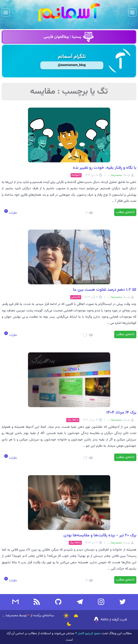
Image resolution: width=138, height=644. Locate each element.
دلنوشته (76, 175)
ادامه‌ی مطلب (125, 212)
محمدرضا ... (10, 616)
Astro (101, 620)
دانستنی (76, 297)
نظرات (13, 213)
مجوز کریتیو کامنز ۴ (87, 633)
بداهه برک (73, 420)
